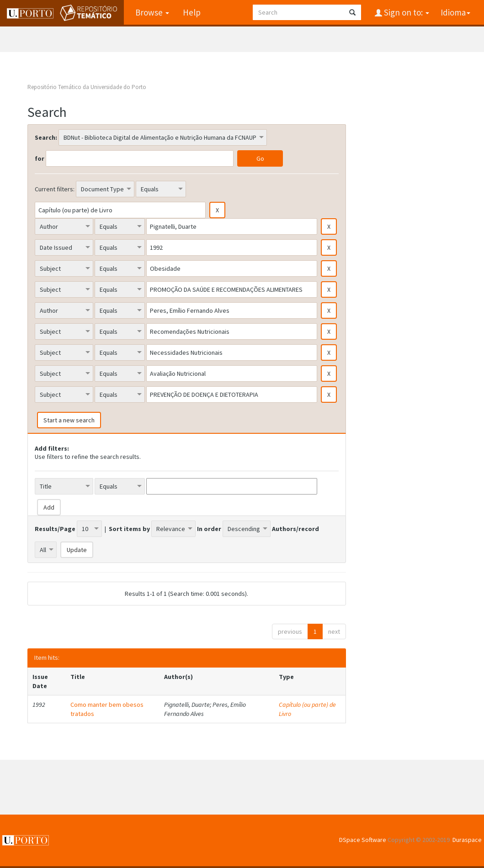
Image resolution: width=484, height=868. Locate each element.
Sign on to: (406, 12)
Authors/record (295, 529)
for (40, 158)
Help (192, 12)
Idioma (455, 12)
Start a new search (69, 420)
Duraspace (467, 840)
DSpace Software (363, 840)
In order (209, 529)
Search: (46, 137)
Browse (152, 12)
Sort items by (129, 529)
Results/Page (55, 529)
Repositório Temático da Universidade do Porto (87, 87)
